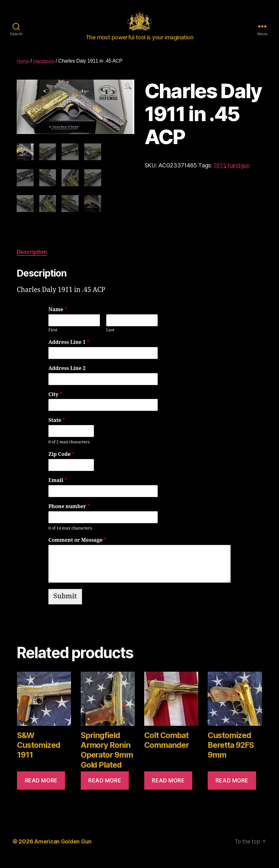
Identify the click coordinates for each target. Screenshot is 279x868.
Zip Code (61, 463)
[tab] (32, 261)
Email (58, 489)
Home (23, 70)
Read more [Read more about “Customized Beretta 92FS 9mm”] (232, 789)
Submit (65, 605)
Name (58, 318)
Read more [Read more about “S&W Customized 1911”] (41, 789)
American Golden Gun (64, 850)
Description (32, 261)
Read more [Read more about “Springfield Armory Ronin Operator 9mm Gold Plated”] (105, 789)
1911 (219, 175)
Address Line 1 (69, 351)
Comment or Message (77, 549)
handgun (239, 175)
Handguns (45, 70)
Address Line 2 (67, 377)
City (55, 403)
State (57, 429)
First (53, 339)
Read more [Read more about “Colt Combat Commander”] (168, 789)
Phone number (69, 515)
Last (110, 339)
